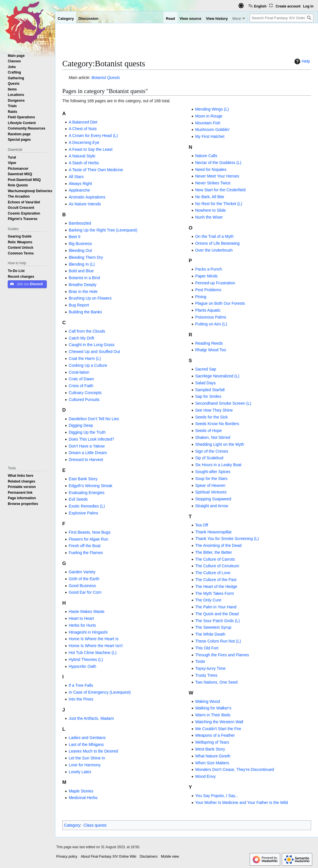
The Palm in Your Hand (216, 607)
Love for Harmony (85, 765)
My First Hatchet (210, 136)
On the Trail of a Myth (214, 236)
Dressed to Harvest (86, 460)
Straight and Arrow (212, 506)
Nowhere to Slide (211, 210)
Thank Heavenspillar (214, 532)
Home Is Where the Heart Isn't (96, 646)
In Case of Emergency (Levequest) (100, 692)
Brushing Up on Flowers (90, 298)
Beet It (74, 237)
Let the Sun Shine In (87, 758)
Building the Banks (85, 312)
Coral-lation (79, 372)
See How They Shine (214, 410)
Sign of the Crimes (212, 451)
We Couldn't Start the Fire (218, 729)
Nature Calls (206, 156)
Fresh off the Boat (85, 546)
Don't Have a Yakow (87, 446)
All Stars (76, 177)
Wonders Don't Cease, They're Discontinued (235, 769)
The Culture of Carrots (215, 559)
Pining (201, 297)
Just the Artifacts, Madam (91, 718)
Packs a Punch (209, 269)
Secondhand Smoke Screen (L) (223, 403)
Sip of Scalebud (209, 458)
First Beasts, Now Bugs (90, 532)
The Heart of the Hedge (216, 587)
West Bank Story (210, 749)
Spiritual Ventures (211, 492)
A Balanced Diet (83, 122)
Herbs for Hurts (82, 625)
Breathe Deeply (83, 285)
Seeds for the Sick (212, 417)
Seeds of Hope (209, 431)
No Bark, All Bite (210, 197)
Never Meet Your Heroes (217, 176)
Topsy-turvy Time (210, 668)
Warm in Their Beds (213, 715)
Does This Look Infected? (91, 439)
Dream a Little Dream (88, 453)
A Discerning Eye (84, 142)
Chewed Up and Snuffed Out (94, 352)
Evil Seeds (78, 499)
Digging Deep (81, 425)
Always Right (80, 184)
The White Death (210, 634)
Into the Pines (81, 699)
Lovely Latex (80, 772)
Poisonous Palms (211, 317)
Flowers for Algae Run (88, 539)
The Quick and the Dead (217, 614)
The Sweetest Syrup (213, 627)
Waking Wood (208, 701)
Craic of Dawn (81, 379)
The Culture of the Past (216, 580)
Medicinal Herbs (83, 798)
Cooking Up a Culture (88, 365)
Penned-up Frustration (215, 283)
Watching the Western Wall (219, 722)
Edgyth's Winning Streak (90, 486)
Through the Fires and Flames (222, 655)
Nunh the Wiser (209, 217)
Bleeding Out (80, 250)
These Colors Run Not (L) (218, 641)
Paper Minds (206, 276)
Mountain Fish (208, 123)
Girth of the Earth (84, 579)
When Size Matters (212, 763)
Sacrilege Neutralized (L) (217, 376)
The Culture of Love (213, 573)
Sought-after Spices (213, 472)
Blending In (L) (82, 264)
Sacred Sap (206, 369)
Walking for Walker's (213, 708)
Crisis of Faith (81, 386)
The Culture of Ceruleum (217, 566)
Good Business (82, 586)
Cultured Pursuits (84, 400)
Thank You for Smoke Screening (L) (227, 539)
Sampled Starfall (210, 390)
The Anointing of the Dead (218, 545)
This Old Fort (207, 648)
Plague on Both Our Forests (220, 303)
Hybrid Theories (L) (86, 659)
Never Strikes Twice (213, 183)
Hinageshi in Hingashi (88, 632)
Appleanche (79, 190)
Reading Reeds (209, 343)
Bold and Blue (81, 271)
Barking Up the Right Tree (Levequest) (103, 230)
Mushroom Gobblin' (213, 130)
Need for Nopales (211, 169)
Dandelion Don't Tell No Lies (94, 419)
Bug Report (79, 305)
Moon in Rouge (209, 116)
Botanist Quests (106, 78)
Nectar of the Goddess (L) (218, 163)
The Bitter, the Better (214, 552)
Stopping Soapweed (213, 499)
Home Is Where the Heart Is (94, 639)
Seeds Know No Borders (217, 424)
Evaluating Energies (87, 493)
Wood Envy (205, 776)
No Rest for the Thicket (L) (219, 204)
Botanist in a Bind (84, 278)
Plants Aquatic (208, 310)
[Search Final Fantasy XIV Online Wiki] (282, 18)
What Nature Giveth (213, 756)
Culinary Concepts (85, 393)
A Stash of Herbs (84, 163)
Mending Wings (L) (212, 109)
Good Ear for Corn (85, 592)
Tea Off (202, 525)
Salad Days (205, 383)
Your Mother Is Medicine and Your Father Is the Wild (242, 803)
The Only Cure (208, 600)
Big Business (80, 244)
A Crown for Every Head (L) (93, 136)
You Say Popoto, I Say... (217, 796)
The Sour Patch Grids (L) (218, 621)
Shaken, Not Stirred (213, 437)
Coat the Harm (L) (85, 358)
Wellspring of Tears (212, 742)
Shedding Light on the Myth (220, 444)
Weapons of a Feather (215, 735)
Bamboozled (80, 223)
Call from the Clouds (87, 331)
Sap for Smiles (208, 396)
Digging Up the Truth (87, 432)
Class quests (95, 825)
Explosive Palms (83, 513)
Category (72, 825)
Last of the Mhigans (86, 744)
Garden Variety (82, 572)
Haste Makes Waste (87, 612)
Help (301, 61)
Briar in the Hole (83, 292)
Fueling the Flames (86, 553)
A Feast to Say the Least (91, 149)
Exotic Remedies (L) (87, 506)
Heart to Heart (81, 618)
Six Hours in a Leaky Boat (218, 465)
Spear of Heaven (210, 485)
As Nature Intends (85, 204)
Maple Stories (81, 791)
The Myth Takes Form (215, 593)
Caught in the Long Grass (92, 345)
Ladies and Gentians (87, 738)
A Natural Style (82, 156)
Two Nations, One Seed (216, 682)
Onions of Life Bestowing (217, 243)
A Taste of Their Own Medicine (96, 170)
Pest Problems (208, 290)
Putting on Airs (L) (211, 324)
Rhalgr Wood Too (211, 350)
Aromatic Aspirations (87, 197)
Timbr (200, 661)
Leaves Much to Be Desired (93, 751)
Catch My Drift (81, 338)
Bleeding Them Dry (86, 257)
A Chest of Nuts (83, 129)
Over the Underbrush (214, 250)
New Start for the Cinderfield (220, 190)
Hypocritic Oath (82, 666)
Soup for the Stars (211, 479)
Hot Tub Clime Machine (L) (93, 653)
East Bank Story (83, 479)
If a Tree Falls (81, 685)
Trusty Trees (206, 675)
